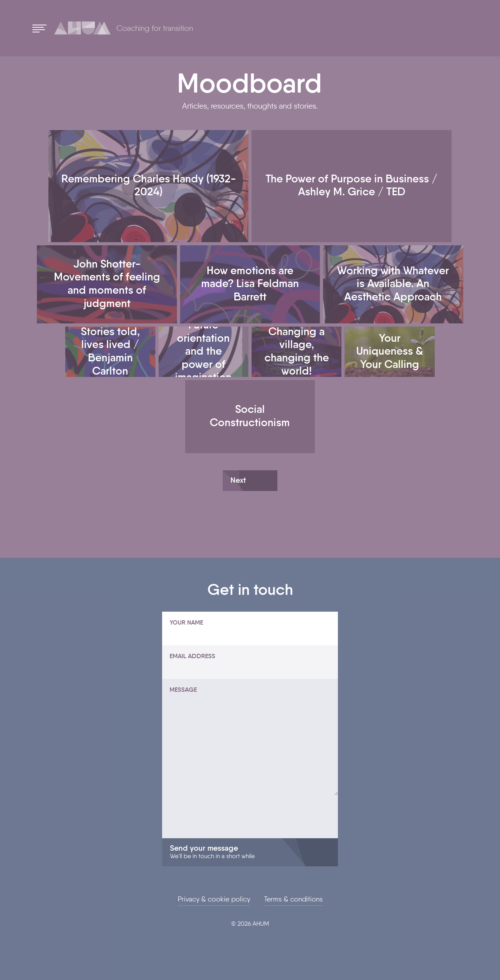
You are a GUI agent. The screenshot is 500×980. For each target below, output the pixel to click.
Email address (192, 657)
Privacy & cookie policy (214, 900)
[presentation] (221, 823)
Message (183, 690)
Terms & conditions (293, 900)
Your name (186, 623)
